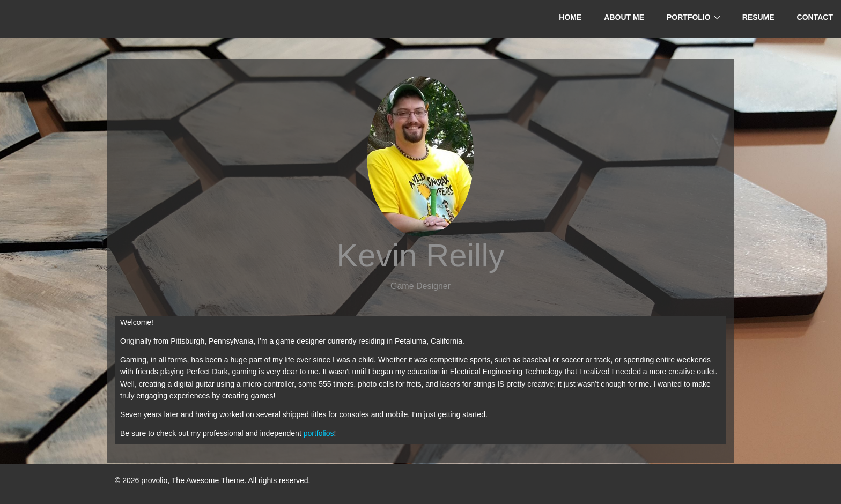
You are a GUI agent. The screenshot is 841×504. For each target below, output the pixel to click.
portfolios (319, 433)
